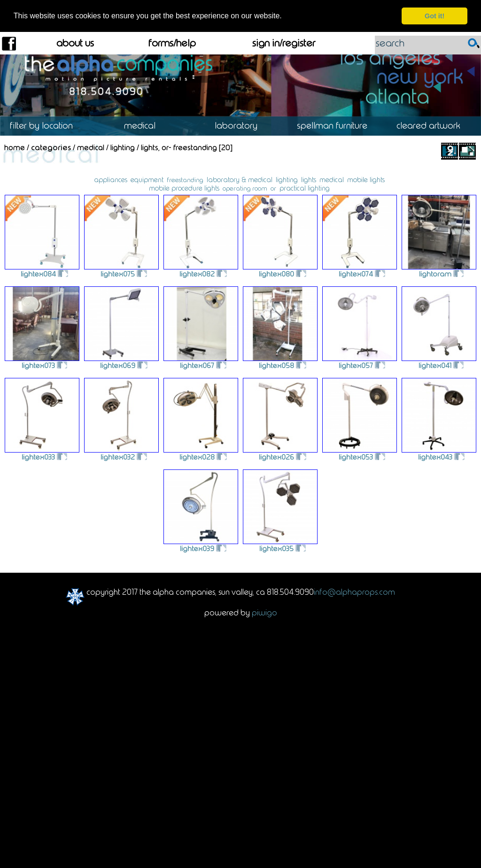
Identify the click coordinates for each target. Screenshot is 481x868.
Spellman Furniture (337, 126)
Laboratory (240, 126)
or (273, 188)
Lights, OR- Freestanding (179, 147)
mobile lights (366, 179)
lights (309, 179)
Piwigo (264, 612)
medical (332, 179)
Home (15, 147)
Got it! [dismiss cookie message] (434, 16)
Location (48, 126)
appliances (111, 179)
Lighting (123, 147)
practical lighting (305, 188)
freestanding (185, 180)
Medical (144, 126)
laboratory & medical (240, 179)
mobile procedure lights (184, 188)
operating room (245, 188)
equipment (147, 179)
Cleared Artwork (433, 126)
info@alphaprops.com (354, 591)
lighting (287, 179)
